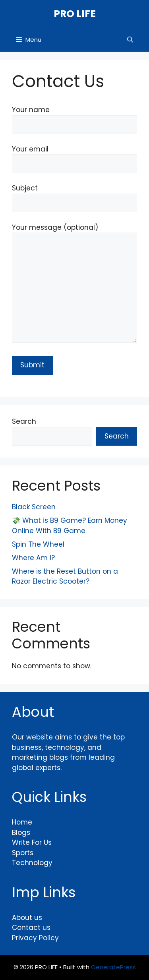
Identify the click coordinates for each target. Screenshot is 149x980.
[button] (130, 40)
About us (27, 918)
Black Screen (34, 507)
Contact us (31, 928)
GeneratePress (113, 967)
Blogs (21, 833)
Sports (23, 853)
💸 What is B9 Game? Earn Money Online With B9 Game (70, 526)
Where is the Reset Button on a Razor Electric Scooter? (65, 576)
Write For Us (32, 842)
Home (22, 822)
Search (24, 421)
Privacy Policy (35, 938)
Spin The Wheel (38, 544)
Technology (32, 863)
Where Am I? (33, 558)
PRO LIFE (75, 14)
